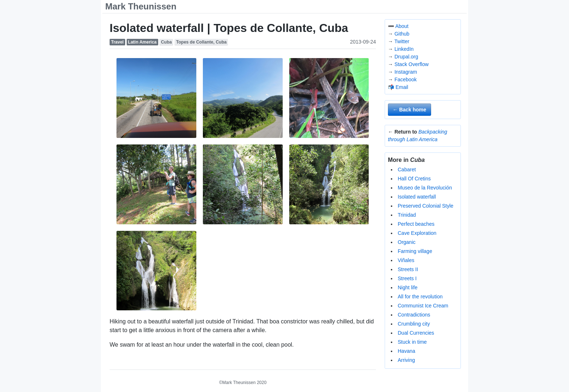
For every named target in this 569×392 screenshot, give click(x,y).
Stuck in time (412, 342)
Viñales (406, 260)
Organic (407, 242)
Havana (406, 351)
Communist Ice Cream (423, 306)
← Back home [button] (410, 110)
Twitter (402, 41)
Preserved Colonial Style (425, 206)
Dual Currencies (416, 333)
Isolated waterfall (417, 197)
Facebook (406, 79)
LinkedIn (404, 49)
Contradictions (414, 315)
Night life (408, 287)
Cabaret (407, 170)
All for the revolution (420, 297)
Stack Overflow (412, 64)
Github (402, 34)
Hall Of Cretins (414, 179)
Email (402, 87)
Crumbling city (414, 324)
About (402, 26)
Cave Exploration (417, 233)
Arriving (406, 360)
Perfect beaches (416, 224)
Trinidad (407, 215)
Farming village (415, 251)
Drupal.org (406, 57)
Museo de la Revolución (425, 188)
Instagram (406, 72)
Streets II (408, 269)
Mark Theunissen (141, 6)
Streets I (407, 278)
